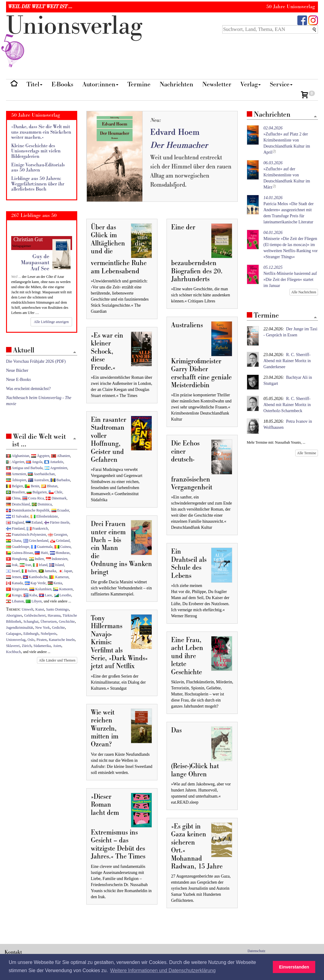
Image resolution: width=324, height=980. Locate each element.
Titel (35, 84)
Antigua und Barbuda (24, 468)
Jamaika (48, 571)
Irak (12, 565)
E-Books (62, 84)
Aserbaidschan (41, 474)
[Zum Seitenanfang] (315, 117)
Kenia (55, 583)
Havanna (54, 615)
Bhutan (49, 486)
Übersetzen (49, 622)
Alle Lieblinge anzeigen (51, 322)
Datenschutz (257, 951)
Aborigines (14, 615)
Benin (32, 486)
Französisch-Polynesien (26, 535)
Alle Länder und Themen (57, 660)
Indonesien (57, 559)
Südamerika (42, 646)
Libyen (34, 601)
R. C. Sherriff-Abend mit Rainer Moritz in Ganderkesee (287, 361)
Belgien (15, 486)
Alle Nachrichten (304, 292)
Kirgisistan (17, 589)
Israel (13, 571)
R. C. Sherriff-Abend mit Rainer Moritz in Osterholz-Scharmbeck (287, 405)
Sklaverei (13, 646)
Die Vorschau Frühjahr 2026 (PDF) (36, 361)
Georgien (57, 535)
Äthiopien (16, 480)
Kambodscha (35, 577)
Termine (139, 84)
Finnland (15, 528)
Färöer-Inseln (57, 522)
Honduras (60, 553)
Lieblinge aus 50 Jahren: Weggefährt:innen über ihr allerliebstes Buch (38, 184)
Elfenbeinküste (44, 516)
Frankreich (37, 528)
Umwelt (28, 609)
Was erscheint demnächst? (28, 389)
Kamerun (59, 577)
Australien (38, 480)
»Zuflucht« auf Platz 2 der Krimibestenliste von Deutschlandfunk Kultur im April (287, 140)
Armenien (16, 474)
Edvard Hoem (175, 132)
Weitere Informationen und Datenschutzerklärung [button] (163, 970)
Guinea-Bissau (20, 553)
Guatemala (42, 547)
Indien (36, 559)
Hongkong (17, 559)
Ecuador (60, 510)
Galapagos (14, 634)
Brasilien (15, 492)
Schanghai (31, 622)
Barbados (60, 480)
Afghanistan (18, 456)
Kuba (30, 595)
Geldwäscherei (35, 615)
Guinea (63, 547)
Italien (29, 571)
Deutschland (18, 504)
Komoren (63, 589)
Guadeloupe (18, 547)
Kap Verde (35, 583)
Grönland (60, 541)
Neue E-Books (18, 380)
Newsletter (217, 84)
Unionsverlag (16, 640)
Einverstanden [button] (294, 967)
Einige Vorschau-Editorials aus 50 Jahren (38, 168)
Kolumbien (40, 589)
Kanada (14, 583)
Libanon (15, 601)
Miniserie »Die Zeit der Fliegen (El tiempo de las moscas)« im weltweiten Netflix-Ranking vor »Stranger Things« (291, 245)
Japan (65, 571)
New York (42, 628)
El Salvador (17, 516)
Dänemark (56, 498)
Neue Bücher (17, 370)
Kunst (40, 609)
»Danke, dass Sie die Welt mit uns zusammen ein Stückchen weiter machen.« (41, 132)
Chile (56, 492)
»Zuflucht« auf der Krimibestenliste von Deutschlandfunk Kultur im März (287, 175)
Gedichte (58, 628)
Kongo (14, 595)
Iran (25, 565)
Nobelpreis (48, 634)
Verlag (251, 84)
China (13, 498)
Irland (40, 565)
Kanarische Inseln (62, 640)
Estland (34, 522)
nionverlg (74, 40)
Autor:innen (100, 84)
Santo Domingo (57, 609)
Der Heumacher (179, 145)
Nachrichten (176, 84)
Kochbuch (13, 652)
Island (57, 565)
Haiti (41, 553)
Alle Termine (307, 453)
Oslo (31, 640)
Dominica (42, 504)
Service (281, 84)
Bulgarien (37, 492)
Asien (57, 646)
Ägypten (40, 456)
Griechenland (36, 541)
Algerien (15, 462)
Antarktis (54, 462)
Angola (34, 462)
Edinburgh (31, 634)
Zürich (27, 646)
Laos (45, 595)
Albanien (61, 456)
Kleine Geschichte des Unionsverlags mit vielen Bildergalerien (36, 151)
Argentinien (56, 468)
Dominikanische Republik (28, 510)
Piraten (42, 640)
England (15, 522)
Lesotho (63, 595)
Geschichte (67, 622)
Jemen (13, 577)
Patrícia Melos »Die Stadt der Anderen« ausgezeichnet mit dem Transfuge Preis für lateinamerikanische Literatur (289, 210)
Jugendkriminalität (20, 628)
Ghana (14, 541)
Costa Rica (33, 498)
